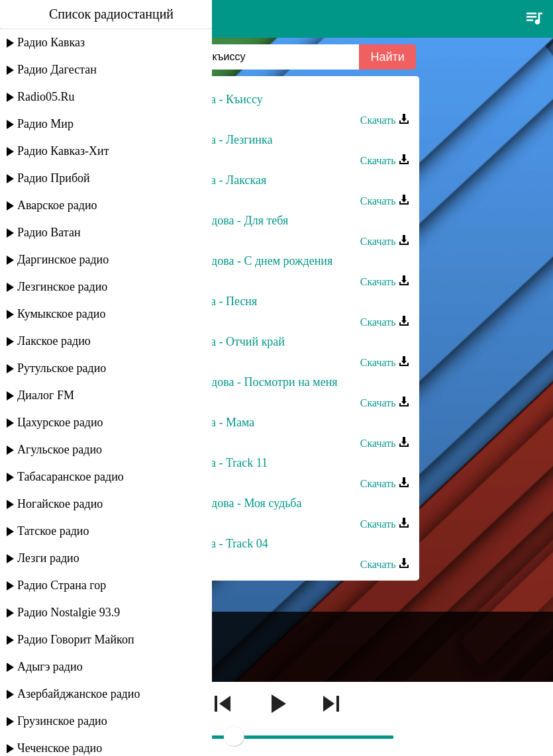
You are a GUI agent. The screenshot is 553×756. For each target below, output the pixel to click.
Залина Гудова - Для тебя (225, 220)
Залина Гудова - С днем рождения (247, 261)
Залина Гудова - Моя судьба (232, 503)
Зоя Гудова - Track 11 (215, 463)
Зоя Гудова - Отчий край (224, 342)
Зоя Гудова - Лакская (214, 180)
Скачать (385, 120)
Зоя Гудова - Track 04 (215, 543)
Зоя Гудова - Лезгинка (217, 140)
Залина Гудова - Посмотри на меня (250, 382)
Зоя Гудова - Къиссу (212, 99)
